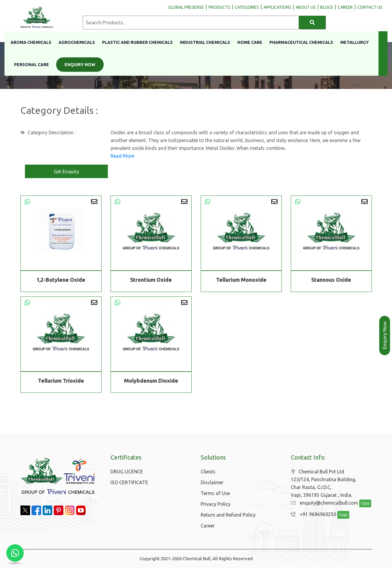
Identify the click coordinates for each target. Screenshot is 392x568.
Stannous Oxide (331, 280)
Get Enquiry (66, 172)
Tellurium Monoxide (241, 280)
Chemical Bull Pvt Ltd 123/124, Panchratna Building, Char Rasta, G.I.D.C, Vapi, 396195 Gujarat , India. (324, 483)
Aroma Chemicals (31, 42)
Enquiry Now (80, 65)
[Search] (312, 23)
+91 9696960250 (312, 515)
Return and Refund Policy (228, 515)
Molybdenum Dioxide (151, 382)
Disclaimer (212, 482)
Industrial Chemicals (205, 42)
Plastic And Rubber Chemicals (137, 42)
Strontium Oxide (151, 280)
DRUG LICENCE (127, 472)
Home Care (250, 42)
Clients (208, 472)
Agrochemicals (77, 42)
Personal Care (32, 65)
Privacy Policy (216, 504)
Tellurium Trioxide (61, 382)
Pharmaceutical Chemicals (301, 42)
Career (208, 526)
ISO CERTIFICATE (129, 482)
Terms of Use (215, 493)
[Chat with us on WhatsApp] (15, 553)
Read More (122, 156)
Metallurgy (355, 42)
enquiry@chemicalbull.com (323, 503)
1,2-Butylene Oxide (61, 280)
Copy (362, 504)
